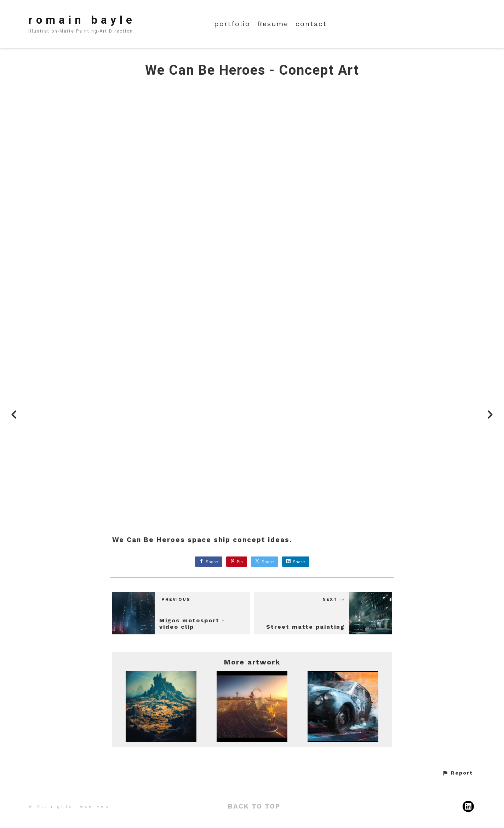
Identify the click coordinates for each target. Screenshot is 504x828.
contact (311, 24)
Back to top (254, 806)
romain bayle (82, 20)
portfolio (232, 24)
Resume (273, 24)
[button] (457, 773)
